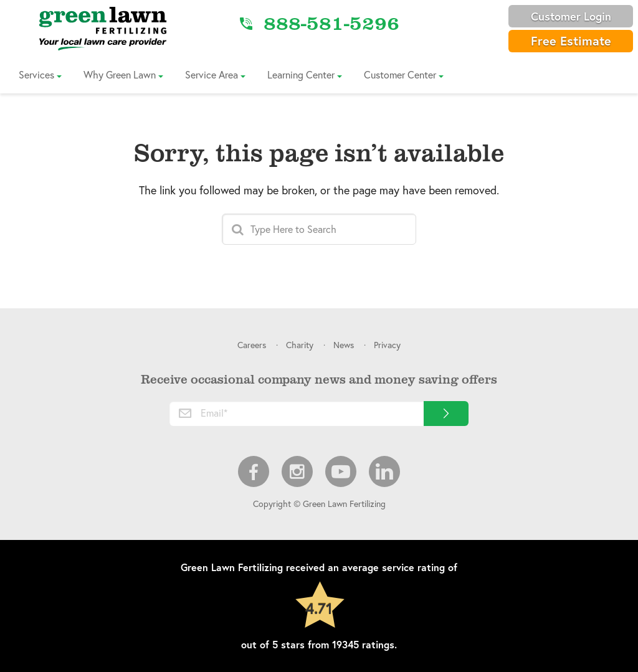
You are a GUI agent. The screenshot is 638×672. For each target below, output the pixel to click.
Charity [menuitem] (300, 345)
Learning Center (301, 74)
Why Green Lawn (120, 74)
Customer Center (400, 74)
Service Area (212, 74)
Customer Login (571, 16)
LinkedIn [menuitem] (384, 471)
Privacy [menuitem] (387, 345)
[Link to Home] (103, 28)
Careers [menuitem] (252, 345)
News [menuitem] (344, 345)
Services (36, 74)
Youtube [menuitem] (341, 471)
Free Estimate (571, 41)
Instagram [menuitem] (297, 471)
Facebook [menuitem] (254, 471)
